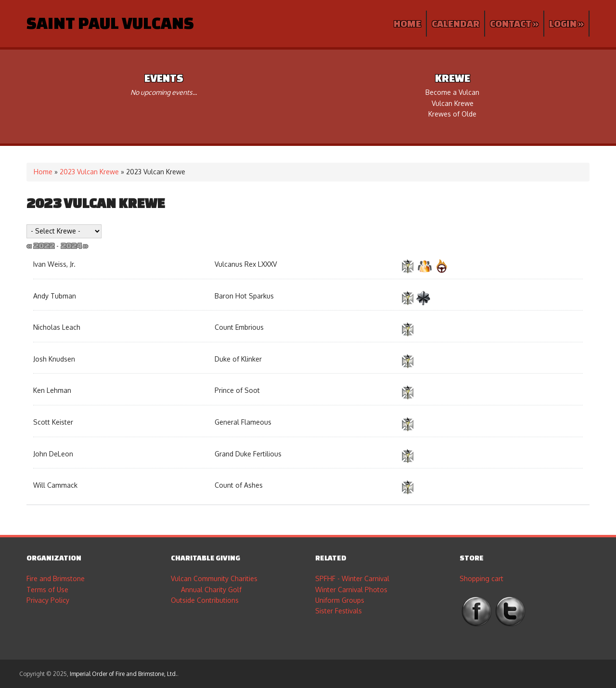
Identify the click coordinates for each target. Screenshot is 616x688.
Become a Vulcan (452, 92)
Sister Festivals (339, 611)
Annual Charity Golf (211, 590)
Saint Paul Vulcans (110, 23)
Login (566, 23)
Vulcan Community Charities (214, 578)
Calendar (456, 23)
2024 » (74, 245)
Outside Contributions (205, 600)
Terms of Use (47, 590)
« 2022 (40, 245)
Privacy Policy (48, 600)
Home (407, 23)
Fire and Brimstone (56, 578)
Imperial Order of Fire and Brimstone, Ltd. (123, 674)
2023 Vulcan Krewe (89, 172)
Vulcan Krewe (453, 103)
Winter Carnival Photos (351, 590)
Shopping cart (481, 578)
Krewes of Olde (452, 114)
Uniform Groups (340, 600)
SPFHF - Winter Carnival (352, 578)
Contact (514, 23)
